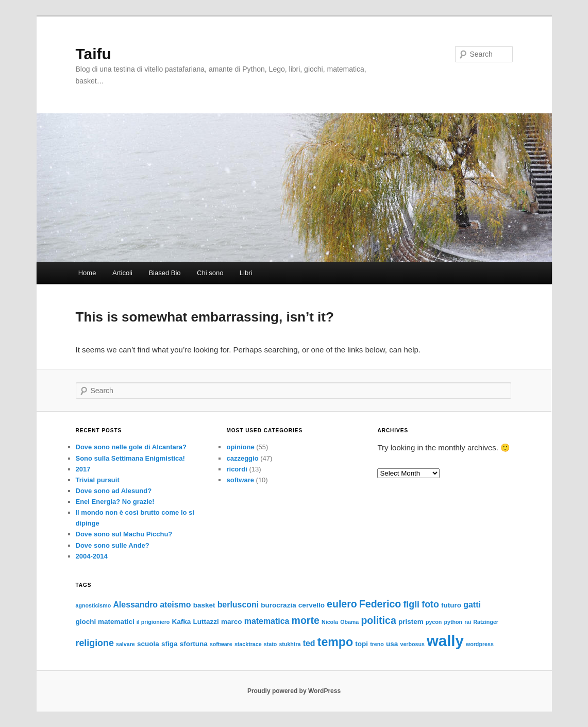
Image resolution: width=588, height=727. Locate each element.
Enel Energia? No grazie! (115, 502)
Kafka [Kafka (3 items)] (182, 622)
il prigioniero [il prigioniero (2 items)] (153, 622)
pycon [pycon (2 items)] (434, 622)
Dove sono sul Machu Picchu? (124, 534)
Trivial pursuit (98, 480)
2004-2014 (92, 556)
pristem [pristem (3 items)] (411, 622)
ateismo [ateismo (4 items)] (175, 605)
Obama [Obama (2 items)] (349, 622)
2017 (83, 469)
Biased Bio (164, 273)
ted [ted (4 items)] (309, 643)
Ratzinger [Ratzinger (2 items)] (486, 622)
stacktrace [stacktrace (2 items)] (248, 644)
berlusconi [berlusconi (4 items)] (238, 605)
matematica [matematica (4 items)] (267, 621)
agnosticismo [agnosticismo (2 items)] (94, 605)
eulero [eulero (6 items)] (342, 604)
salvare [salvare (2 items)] (125, 644)
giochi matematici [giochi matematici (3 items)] (105, 622)
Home (87, 273)
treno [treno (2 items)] (377, 644)
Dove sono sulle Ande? (113, 545)
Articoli (122, 273)
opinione (240, 447)
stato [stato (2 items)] (270, 644)
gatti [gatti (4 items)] (472, 605)
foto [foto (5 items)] (430, 604)
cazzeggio (242, 458)
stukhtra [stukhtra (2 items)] (290, 644)
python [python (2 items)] (453, 622)
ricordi (237, 469)
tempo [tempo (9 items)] (335, 642)
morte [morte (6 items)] (306, 620)
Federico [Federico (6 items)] (380, 604)
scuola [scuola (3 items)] (148, 644)
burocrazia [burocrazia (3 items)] (278, 605)
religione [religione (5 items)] (95, 643)
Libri (246, 273)
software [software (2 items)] (221, 644)
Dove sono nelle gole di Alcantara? (131, 447)
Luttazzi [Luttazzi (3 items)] (206, 622)
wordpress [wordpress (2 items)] (480, 644)
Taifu (94, 54)
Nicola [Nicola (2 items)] (330, 622)
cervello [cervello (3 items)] (312, 605)
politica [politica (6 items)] (378, 620)
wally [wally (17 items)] (445, 641)
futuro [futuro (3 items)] (451, 605)
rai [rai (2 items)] (468, 622)
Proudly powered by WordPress (294, 691)
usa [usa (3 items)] (392, 644)
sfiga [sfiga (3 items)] (170, 644)
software (240, 480)
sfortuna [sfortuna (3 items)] (194, 644)
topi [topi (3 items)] (362, 644)
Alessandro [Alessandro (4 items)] (135, 605)
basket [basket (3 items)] (204, 605)
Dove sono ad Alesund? (114, 491)
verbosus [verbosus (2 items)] (412, 644)
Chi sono (210, 273)
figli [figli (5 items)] (411, 604)
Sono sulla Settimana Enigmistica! (130, 458)
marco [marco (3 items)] (232, 622)
